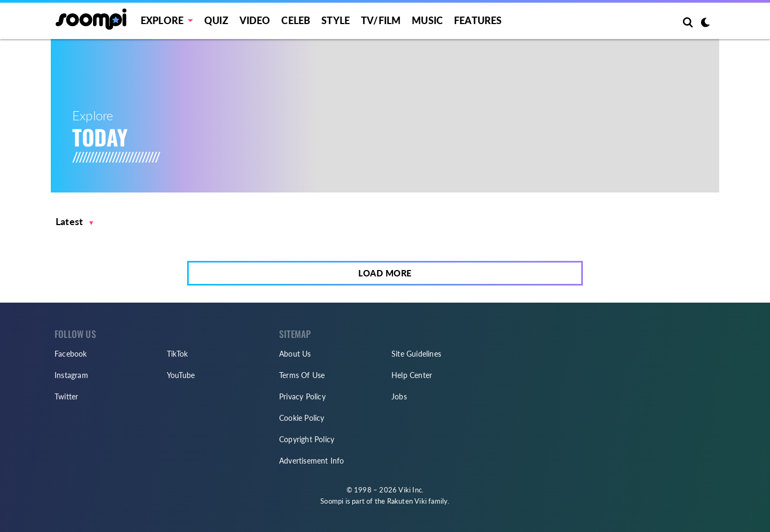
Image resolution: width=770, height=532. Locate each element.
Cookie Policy (302, 418)
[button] (75, 222)
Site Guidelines (416, 354)
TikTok (177, 354)
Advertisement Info (312, 461)
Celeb (296, 20)
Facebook (71, 354)
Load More (385, 273)
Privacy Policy (302, 396)
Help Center (412, 375)
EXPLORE (162, 20)
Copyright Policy (307, 439)
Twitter (66, 396)
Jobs (399, 396)
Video (255, 20)
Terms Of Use (302, 375)
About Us (295, 354)
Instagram (71, 375)
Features (478, 20)
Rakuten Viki (407, 501)
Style (336, 20)
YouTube (181, 375)
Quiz (216, 20)
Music (427, 20)
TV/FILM (381, 20)
